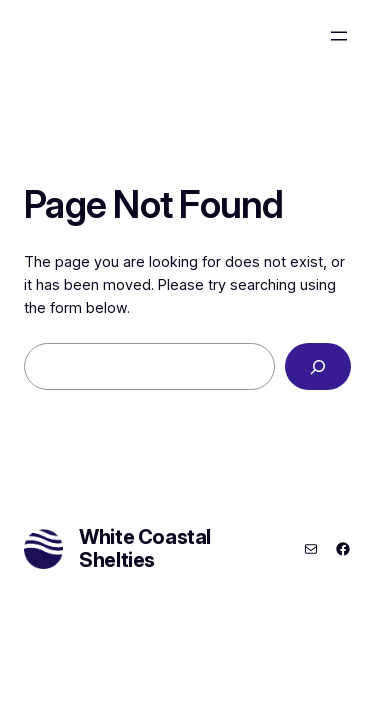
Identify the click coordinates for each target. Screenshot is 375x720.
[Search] (318, 366)
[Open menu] (339, 36)
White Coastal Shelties (145, 548)
